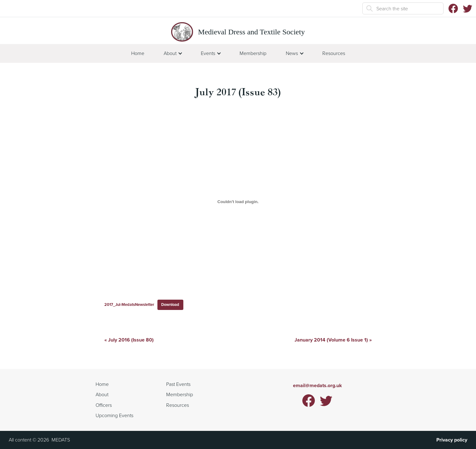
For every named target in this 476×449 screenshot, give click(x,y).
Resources (334, 53)
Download (170, 304)
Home (138, 53)
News (292, 53)
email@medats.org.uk (317, 385)
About (170, 53)
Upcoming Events (114, 415)
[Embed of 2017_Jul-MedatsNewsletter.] (238, 202)
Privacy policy (452, 440)
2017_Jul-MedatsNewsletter (129, 304)
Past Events (178, 384)
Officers (104, 405)
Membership (253, 53)
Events (208, 53)
